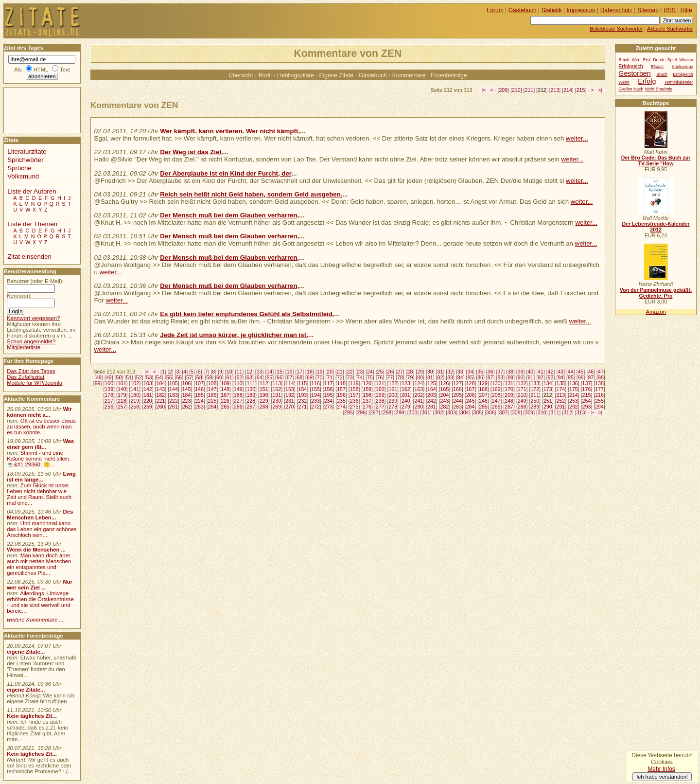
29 (420, 372)
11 (239, 372)
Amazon (656, 312)
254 (587, 401)
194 (315, 395)
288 (522, 407)
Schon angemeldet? (31, 341)
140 (122, 389)
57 (189, 377)
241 (419, 401)
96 (581, 377)
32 (450, 372)
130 (496, 383)
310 (542, 412)
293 (587, 407)
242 (432, 401)
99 (98, 383)
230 (277, 401)
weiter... (577, 138)
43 (560, 372)
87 (490, 377)
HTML (41, 70)
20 (330, 372)
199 (380, 395)
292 (574, 407)
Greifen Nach (631, 89)
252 (561, 401)
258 (135, 407)
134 (548, 383)
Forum (495, 10)
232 (303, 401)
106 (187, 383)
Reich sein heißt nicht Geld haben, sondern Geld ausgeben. (251, 194)
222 (174, 401)
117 (329, 383)
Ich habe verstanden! (662, 777)
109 (225, 383)
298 (387, 412)
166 (457, 389)
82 (440, 377)
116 (315, 383)
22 (350, 372)
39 (521, 372)
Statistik (552, 10)
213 (555, 90)
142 (148, 389)
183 (174, 395)
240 (406, 401)
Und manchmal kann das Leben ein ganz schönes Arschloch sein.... (42, 529)
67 (290, 377)
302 (439, 412)
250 (535, 401)
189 (251, 395)
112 (264, 383)
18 (310, 372)
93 (551, 377)
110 (238, 383)
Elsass (657, 67)
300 (413, 412)
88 (500, 377)
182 (161, 395)
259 (148, 407)
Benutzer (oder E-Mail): (35, 281)
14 (269, 372)
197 (354, 395)
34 (471, 372)
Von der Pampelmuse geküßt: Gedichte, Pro (656, 293)
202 (419, 395)
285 (483, 407)
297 (374, 412)
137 (587, 383)
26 (390, 372)
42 (551, 372)
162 (406, 389)
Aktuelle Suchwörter (670, 29)
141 (135, 389)
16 (290, 372)
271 (303, 407)
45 (581, 372)
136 (574, 383)
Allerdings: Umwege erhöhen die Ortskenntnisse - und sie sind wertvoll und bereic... (40, 602)
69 (310, 377)
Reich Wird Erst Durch (641, 60)
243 (445, 401)
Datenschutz (616, 10)
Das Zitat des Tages (31, 371)
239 (393, 401)
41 (541, 372)
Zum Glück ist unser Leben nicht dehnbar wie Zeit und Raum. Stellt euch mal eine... (39, 494)
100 (109, 383)
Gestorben (634, 73)
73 (350, 377)
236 (354, 401)
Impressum (581, 10)
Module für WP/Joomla (35, 383)
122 (393, 383)
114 (290, 383)
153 (290, 389)
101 (122, 383)
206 (471, 395)
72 (340, 377)
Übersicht (241, 75)
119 (354, 383)
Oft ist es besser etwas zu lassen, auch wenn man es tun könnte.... (41, 427)
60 (219, 377)
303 (452, 412)
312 (568, 412)
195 (329, 395)
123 (406, 383)
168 (483, 389)
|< (484, 90)
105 (174, 383)
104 (161, 383)
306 (490, 412)
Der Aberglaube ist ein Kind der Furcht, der (226, 173)
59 (209, 377)
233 (315, 401)
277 (380, 407)
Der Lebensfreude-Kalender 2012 (656, 227)
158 (354, 389)
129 (483, 383)
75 (370, 377)
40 (530, 372)
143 (161, 389)
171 (522, 389)
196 (341, 395)
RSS (670, 10)
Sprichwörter (25, 160)
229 (264, 401)
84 (460, 377)
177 (599, 389)
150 (251, 389)
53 (149, 377)
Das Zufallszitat (26, 377)
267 (251, 407)
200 (393, 395)
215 (581, 90)
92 (541, 377)
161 (393, 389)
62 (239, 377)
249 (522, 401)
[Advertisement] (33, 109)
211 (529, 90)
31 (440, 372)
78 (400, 377)
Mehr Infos (661, 769)
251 (548, 401)
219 (135, 401)
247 (496, 401)
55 (169, 377)
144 (174, 389)
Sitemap (648, 10)
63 (249, 377)
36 (490, 372)
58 (199, 377)
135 (561, 383)
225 (212, 401)
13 (260, 372)
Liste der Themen (32, 224)
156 (329, 389)
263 (199, 407)
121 (380, 383)
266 (238, 407)
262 (187, 407)
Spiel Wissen (680, 60)
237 (367, 401)
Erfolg (647, 81)
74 (360, 377)
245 (471, 401)
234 (329, 401)
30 (430, 372)
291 (561, 407)
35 (480, 372)
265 (225, 407)
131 (509, 383)
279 (406, 407)
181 (148, 395)
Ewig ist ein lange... (41, 477)
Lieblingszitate (296, 75)
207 (483, 395)
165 (445, 389)
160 (380, 389)
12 (249, 372)
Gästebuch (373, 75)
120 (367, 383)
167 (471, 389)
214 (568, 90)
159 (367, 389)
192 (290, 395)
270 (290, 407)
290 (548, 407)
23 (360, 372)
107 (199, 383)
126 (445, 383)
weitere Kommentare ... (35, 620)
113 (277, 383)
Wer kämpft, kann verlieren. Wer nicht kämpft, (230, 131)
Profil (265, 75)
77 (390, 377)
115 (303, 383)
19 (320, 372)
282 (445, 407)
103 (148, 383)
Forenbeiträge (449, 75)
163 (419, 389)
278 (393, 407)
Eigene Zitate (336, 75)
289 (535, 407)
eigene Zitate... (26, 652)
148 (225, 389)
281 (432, 407)
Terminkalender (679, 82)
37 (500, 372)
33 (460, 372)
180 (135, 395)
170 (509, 389)
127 (457, 383)
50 (119, 377)
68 (299, 377)
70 (320, 377)
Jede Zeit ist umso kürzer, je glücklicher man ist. (234, 335)
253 (574, 401)
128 (471, 383)
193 (303, 395)
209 (503, 90)
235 (341, 401)
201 (406, 395)
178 (109, 395)
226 (225, 401)
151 (264, 389)
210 (516, 90)
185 (199, 395)
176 (587, 389)
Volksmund (23, 176)
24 (370, 372)
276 (367, 407)
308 (516, 412)
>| (600, 90)
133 (535, 383)
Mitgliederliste (24, 347)
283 (457, 407)
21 (340, 372)
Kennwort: (19, 296)
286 (496, 407)
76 (380, 377)
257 (122, 407)
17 (299, 372)
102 (135, 383)
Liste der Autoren (32, 191)
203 (432, 395)
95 (571, 377)
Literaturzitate (27, 151)
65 (269, 377)
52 (139, 377)
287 (509, 407)
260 (161, 407)
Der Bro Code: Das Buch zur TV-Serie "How (656, 160)
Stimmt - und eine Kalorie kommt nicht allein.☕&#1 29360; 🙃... (39, 459)
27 (400, 372)
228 (251, 401)
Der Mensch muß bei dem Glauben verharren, (229, 215)
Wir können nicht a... (39, 412)
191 (277, 395)
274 (341, 407)
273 (329, 407)
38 (510, 372)
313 (581, 412)
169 (496, 389)
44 (571, 372)
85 (471, 377)
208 (496, 395)
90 (521, 377)
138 (599, 383)
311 (555, 412)
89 (510, 377)
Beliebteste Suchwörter (616, 29)
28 (410, 372)
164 (432, 389)
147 (212, 389)
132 (522, 383)
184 (187, 395)
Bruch (662, 74)
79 (410, 377)
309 (529, 412)
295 (349, 412)
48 (99, 377)
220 (148, 401)
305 (477, 412)
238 (380, 401)
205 (457, 395)
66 (280, 377)
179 (122, 395)
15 (280, 372)
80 (420, 377)
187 (225, 395)
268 (264, 407)
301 (426, 412)
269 (277, 407)
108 (212, 383)
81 (430, 377)
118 (341, 383)
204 (445, 395)
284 (471, 407)
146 (199, 389)
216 (599, 395)
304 (465, 412)
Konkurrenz (682, 67)
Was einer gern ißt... (40, 444)
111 (251, 383)
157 (341, 389)
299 (400, 412)
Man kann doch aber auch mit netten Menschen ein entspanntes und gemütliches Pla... (39, 564)
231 (290, 401)
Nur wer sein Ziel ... (40, 585)
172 (535, 389)
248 (509, 401)
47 (601, 372)
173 (548, 389)
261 (174, 407)
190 (264, 395)
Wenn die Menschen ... (36, 550)
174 (561, 389)
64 (260, 377)
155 (315, 389)
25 (380, 372)
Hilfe (686, 10)
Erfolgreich (630, 66)
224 (199, 401)
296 (361, 412)
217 (109, 401)
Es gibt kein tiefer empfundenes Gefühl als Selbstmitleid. (247, 314)
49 (109, 377)
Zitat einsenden (29, 257)
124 (419, 383)
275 (354, 407)
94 (560, 377)
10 (229, 372)
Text (65, 70)
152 (277, 389)
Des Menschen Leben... (40, 515)
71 (330, 377)
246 (483, 401)
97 (591, 377)
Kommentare (409, 75)
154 (303, 389)
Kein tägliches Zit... (32, 716)
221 (161, 401)
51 (129, 377)
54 (159, 377)
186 (212, 395)
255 (599, 401)
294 (599, 407)
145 (187, 389)
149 (238, 389)
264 (212, 407)
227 (238, 401)
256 (109, 407)
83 (450, 377)
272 (315, 407)
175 (574, 389)
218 (122, 401)
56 (179, 377)
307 (503, 412)
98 (601, 377)
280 (419, 407)
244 (457, 401)
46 (591, 372)
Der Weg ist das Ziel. (192, 152)
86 (480, 377)
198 (367, 395)
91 (530, 377)
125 (432, 383)
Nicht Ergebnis (659, 89)
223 (187, 401)
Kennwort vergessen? (33, 318)
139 (109, 389)
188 (238, 395)
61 (229, 377)
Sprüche (19, 168)
